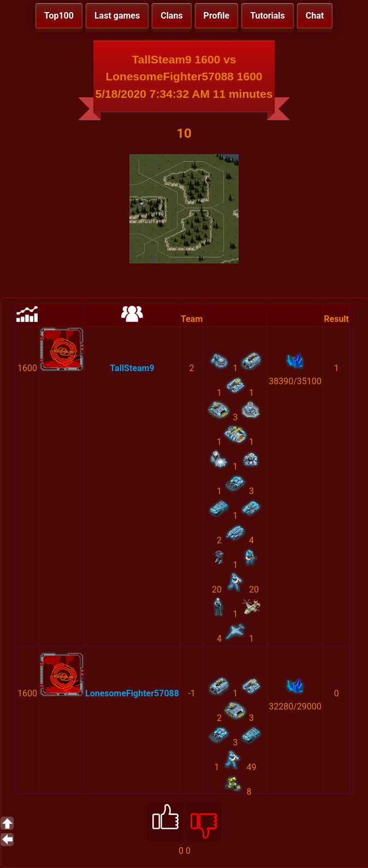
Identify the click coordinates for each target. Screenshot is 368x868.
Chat (315, 16)
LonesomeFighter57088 (132, 693)
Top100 (59, 16)
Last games (117, 16)
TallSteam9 (132, 368)
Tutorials (268, 16)
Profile (217, 16)
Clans (171, 16)
